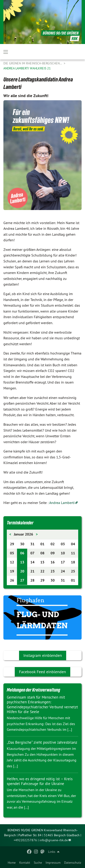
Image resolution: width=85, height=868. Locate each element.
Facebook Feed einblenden (42, 672)
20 (22, 571)
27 (22, 580)
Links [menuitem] (52, 852)
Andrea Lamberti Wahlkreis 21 (27, 68)
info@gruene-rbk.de (54, 840)
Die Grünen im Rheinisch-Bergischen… (33, 63)
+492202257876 (25, 840)
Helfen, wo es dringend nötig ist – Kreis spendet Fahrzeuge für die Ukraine (40, 781)
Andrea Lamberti (62, 503)
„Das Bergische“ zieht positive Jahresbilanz (42, 742)
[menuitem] (12, 863)
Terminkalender (20, 523)
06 (22, 553)
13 (22, 562)
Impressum (53, 863)
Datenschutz (73, 863)
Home (12, 863)
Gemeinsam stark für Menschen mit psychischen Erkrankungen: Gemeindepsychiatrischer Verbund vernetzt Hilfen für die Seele (42, 704)
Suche (38, 863)
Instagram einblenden (43, 655)
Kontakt (25, 863)
